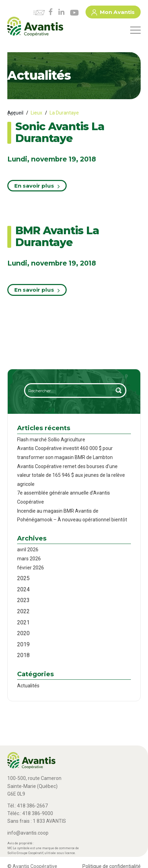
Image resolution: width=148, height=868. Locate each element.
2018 (23, 655)
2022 (23, 611)
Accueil (15, 113)
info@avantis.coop (28, 833)
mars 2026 (29, 559)
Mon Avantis (113, 13)
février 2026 (31, 568)
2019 (23, 644)
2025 (23, 578)
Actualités (28, 686)
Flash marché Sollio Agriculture (51, 440)
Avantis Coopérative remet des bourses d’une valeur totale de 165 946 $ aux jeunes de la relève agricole (71, 475)
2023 (23, 600)
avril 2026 (28, 550)
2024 (23, 589)
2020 (23, 633)
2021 (23, 622)
